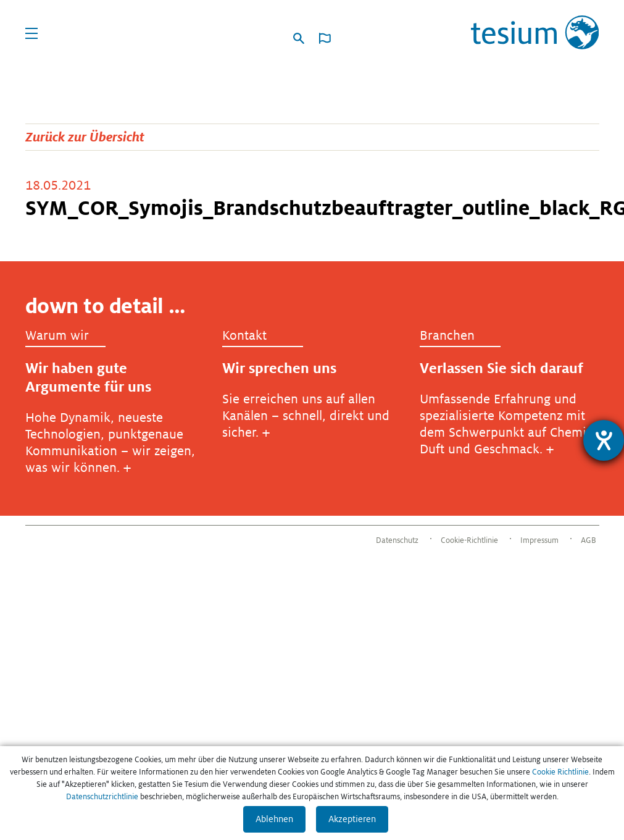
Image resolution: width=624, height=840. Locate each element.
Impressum (539, 540)
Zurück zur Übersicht (85, 137)
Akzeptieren (352, 819)
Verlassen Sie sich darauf (501, 368)
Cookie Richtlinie (560, 772)
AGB (589, 540)
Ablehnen (274, 819)
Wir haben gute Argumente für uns (88, 377)
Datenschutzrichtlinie (102, 797)
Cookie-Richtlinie (469, 540)
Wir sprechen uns (279, 368)
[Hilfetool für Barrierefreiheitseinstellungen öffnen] (604, 440)
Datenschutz (397, 540)
